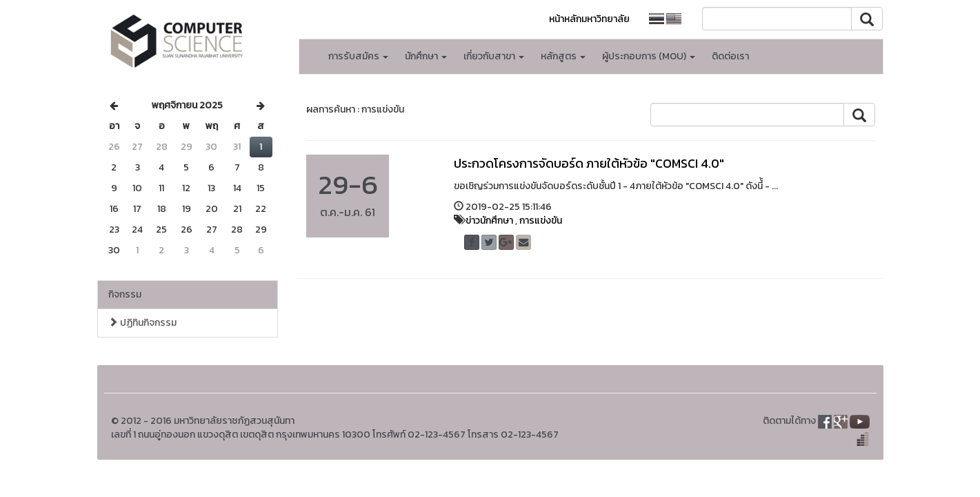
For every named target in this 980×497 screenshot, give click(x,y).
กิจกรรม (125, 294)
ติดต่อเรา (730, 56)
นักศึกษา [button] (426, 56)
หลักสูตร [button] (563, 56)
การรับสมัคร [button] (358, 56)
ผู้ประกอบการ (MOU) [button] (649, 56)
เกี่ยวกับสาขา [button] (494, 56)
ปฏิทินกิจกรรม (142, 323)
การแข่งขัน (541, 221)
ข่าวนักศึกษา (489, 221)
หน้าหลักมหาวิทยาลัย (589, 19)
